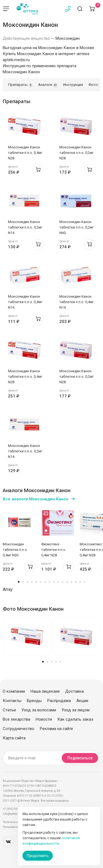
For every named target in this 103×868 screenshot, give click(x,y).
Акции (82, 701)
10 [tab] (58, 582)
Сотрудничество (19, 729)
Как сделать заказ (75, 719)
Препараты (20, 85)
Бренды (34, 701)
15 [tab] (80, 582)
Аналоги (48, 85)
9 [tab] (54, 582)
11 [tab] (63, 582)
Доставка (74, 691)
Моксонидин (68, 38)
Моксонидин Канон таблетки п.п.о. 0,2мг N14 (25, 227)
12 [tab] (67, 582)
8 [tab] (49, 582)
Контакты (12, 701)
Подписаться (80, 758)
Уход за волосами (39, 710)
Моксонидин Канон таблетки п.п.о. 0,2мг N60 (76, 227)
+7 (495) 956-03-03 (15, 809)
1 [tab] (19, 582)
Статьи (9, 710)
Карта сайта (14, 738)
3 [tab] (27, 582)
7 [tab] (45, 582)
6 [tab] (41, 582)
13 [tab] (71, 582)
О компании (14, 691)
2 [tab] (23, 582)
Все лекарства (16, 719)
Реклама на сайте (56, 729)
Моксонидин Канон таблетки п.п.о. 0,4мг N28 (25, 153)
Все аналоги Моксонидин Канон (36, 499)
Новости (44, 719)
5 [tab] (36, 582)
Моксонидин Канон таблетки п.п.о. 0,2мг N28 (76, 153)
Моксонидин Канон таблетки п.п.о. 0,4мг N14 (25, 302)
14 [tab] (76, 582)
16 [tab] (85, 582)
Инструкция (73, 85)
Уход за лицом (76, 710)
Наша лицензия (45, 691)
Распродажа (59, 701)
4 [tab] (32, 582)
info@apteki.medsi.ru (16, 814)
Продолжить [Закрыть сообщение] (38, 856)
